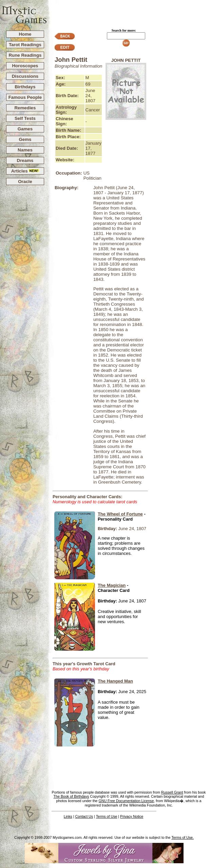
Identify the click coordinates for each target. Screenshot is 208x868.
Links (68, 816)
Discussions (25, 76)
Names (25, 150)
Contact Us (84, 816)
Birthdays (25, 87)
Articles (25, 171)
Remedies (25, 108)
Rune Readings (25, 55)
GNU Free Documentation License (126, 801)
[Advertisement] (128, 12)
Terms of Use (107, 816)
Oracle (25, 182)
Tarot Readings (25, 45)
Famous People (25, 97)
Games (25, 129)
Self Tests (25, 118)
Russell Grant (172, 792)
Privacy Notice (132, 816)
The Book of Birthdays (71, 796)
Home (25, 34)
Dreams (25, 160)
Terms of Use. (183, 837)
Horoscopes (25, 66)
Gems (25, 139)
